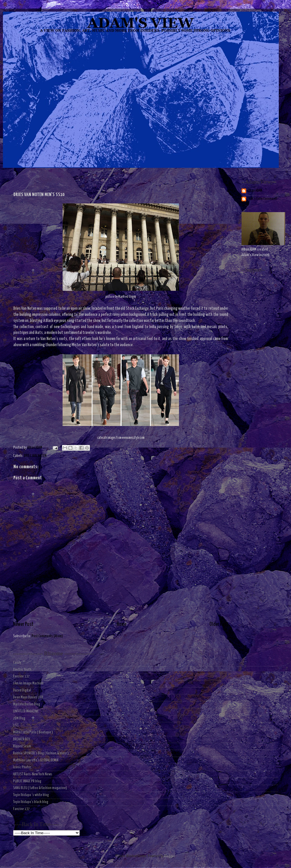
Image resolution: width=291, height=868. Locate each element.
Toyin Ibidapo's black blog (31, 802)
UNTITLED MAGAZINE (26, 711)
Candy (17, 663)
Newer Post (23, 624)
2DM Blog (19, 718)
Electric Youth (22, 670)
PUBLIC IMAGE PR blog (27, 781)
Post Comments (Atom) (47, 636)
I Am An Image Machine (28, 683)
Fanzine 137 (21, 676)
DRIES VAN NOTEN (35, 456)
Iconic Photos (22, 767)
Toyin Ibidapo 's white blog (31, 795)
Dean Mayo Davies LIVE (28, 697)
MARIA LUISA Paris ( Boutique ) (33, 732)
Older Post (219, 624)
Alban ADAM (255, 191)
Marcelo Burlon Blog (27, 704)
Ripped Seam (22, 746)
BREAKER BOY (22, 739)
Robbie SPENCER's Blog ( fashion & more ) (41, 753)
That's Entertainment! (262, 199)
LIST (16, 725)
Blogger (169, 856)
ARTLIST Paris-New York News (33, 774)
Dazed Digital (22, 690)
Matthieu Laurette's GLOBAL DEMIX (36, 760)
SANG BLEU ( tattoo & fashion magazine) (40, 788)
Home (121, 624)
